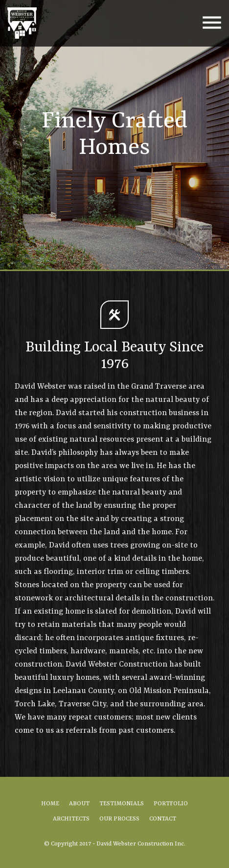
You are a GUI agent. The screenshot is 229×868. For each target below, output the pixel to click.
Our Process (119, 819)
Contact (163, 819)
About (79, 804)
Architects (71, 819)
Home (50, 804)
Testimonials (122, 804)
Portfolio (171, 804)
